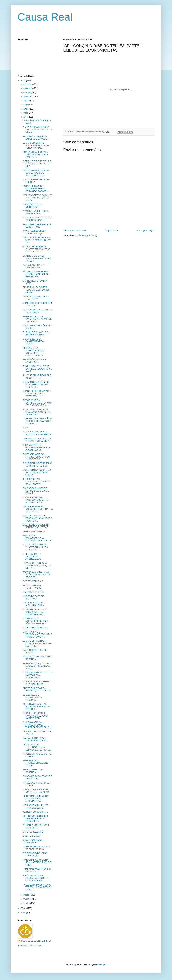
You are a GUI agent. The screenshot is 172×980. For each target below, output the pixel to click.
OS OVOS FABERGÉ (33, 832)
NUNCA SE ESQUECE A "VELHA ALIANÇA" (34, 232)
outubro (27, 92)
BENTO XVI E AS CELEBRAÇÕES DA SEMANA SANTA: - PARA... (37, 747)
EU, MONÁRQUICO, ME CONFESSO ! (34, 361)
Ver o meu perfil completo (29, 946)
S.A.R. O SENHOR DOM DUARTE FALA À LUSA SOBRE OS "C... (35, 547)
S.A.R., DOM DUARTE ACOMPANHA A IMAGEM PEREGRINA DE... (36, 145)
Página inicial (112, 231)
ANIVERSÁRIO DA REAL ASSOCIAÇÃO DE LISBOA (37, 690)
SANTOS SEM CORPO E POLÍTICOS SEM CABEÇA (37, 433)
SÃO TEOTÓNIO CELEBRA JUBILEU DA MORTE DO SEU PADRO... (36, 274)
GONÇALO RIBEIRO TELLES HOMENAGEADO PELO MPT (37, 164)
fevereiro (28, 899)
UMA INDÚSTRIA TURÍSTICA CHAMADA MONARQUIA (37, 440)
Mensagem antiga (145, 231)
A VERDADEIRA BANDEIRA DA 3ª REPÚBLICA (36, 683)
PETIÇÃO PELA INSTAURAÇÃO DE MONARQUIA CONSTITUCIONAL (33, 352)
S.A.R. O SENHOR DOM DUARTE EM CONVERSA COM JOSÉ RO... (36, 249)
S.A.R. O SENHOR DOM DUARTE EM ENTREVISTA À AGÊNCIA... (37, 643)
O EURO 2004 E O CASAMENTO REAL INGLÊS (34, 341)
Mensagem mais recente (76, 231)
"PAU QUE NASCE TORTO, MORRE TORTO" (36, 212)
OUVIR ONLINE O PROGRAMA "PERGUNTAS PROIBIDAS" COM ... (37, 634)
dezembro (28, 84)
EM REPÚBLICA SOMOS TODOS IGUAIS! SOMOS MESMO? (36, 290)
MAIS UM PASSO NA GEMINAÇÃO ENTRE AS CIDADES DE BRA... (36, 878)
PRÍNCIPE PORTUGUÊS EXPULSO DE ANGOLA (35, 138)
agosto (27, 101)
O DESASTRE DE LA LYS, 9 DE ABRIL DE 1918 (36, 848)
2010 (24, 908)
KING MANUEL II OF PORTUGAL (33, 771)
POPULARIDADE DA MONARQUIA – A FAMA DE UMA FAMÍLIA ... (37, 319)
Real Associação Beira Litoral (36, 941)
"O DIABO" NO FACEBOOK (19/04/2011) (36, 826)
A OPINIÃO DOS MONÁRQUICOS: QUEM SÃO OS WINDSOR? (36, 621)
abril (26, 117)
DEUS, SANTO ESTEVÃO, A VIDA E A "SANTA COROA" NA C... (37, 240)
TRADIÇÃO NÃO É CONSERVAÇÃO (32, 587)
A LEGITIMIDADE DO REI (35, 628)
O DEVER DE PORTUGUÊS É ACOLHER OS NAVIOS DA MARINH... (37, 421)
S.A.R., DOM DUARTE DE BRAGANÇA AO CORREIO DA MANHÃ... (37, 412)
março (27, 895)
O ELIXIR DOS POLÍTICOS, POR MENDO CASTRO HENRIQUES (36, 385)
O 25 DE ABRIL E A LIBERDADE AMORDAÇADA (32, 557)
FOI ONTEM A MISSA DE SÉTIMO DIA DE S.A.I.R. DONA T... (36, 491)
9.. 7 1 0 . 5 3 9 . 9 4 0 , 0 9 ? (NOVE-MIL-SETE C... (36, 333)
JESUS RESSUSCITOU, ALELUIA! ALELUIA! (34, 604)
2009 (24, 913)
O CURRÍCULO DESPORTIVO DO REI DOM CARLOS (37, 465)
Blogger (102, 964)
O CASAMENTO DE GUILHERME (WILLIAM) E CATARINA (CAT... (37, 448)
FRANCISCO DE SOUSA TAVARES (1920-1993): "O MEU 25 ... (37, 566)
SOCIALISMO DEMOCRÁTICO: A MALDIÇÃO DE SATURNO (37, 538)
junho (26, 109)
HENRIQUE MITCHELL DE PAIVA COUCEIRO (36, 806)
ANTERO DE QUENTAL (34, 532)
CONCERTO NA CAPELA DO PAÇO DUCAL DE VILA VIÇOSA (37, 473)
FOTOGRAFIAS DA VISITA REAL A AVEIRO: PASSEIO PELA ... (37, 862)
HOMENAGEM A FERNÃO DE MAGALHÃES (37, 870)
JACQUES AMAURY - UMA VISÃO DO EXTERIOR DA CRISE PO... (37, 575)
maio (26, 113)
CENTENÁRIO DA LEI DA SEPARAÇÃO (35, 854)
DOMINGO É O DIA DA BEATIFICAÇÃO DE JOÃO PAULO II (37, 258)
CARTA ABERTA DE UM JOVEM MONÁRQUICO (35, 739)
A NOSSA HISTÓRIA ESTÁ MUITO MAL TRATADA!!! (36, 791)
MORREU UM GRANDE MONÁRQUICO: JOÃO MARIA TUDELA (35, 716)
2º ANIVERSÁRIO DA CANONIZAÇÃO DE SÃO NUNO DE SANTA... (36, 500)
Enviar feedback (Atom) (86, 235)
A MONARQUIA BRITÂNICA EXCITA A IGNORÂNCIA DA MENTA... (37, 130)
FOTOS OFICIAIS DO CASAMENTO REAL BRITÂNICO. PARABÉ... (36, 189)
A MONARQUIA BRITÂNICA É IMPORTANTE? (37, 377)
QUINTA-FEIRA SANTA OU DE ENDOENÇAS (37, 778)
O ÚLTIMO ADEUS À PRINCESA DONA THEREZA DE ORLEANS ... (37, 725)
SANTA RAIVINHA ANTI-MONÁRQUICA (34, 266)
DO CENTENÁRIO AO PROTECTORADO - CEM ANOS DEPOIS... (36, 457)
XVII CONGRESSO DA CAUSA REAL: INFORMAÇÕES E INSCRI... (37, 198)
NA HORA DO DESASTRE (35, 812)
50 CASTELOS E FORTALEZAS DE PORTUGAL (33, 697)
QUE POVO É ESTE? (33, 592)
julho (26, 105)
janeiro (27, 903)
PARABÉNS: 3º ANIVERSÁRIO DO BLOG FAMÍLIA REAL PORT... (37, 666)
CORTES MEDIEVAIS (33, 581)
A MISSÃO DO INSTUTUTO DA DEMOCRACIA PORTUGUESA (38, 675)
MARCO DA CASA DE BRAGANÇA (33, 597)
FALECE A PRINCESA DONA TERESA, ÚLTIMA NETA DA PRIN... (37, 887)
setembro (28, 96)
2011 (24, 81)
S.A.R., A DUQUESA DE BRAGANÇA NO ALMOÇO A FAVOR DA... (38, 518)
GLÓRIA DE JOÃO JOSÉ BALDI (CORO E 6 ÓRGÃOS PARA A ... (35, 612)
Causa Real (45, 17)
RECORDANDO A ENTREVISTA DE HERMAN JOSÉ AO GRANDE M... (37, 403)
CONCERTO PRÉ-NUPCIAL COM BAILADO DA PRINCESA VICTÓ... (36, 173)
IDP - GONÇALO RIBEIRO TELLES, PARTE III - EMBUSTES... (35, 819)
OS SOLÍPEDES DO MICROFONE (32, 206)
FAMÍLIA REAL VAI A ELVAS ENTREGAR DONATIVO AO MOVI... (37, 369)
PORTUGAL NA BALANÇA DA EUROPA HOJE (37, 226)
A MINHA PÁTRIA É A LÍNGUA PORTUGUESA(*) (37, 219)
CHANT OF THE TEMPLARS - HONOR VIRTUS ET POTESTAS (37, 394)
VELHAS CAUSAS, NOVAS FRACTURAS (36, 298)
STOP (26, 428)
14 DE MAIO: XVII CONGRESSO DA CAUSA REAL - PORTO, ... (37, 482)
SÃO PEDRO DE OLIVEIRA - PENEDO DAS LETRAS (37, 526)
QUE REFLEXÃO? (32, 836)
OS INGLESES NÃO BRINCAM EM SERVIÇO (38, 311)
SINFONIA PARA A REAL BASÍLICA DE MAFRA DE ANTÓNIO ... (36, 707)
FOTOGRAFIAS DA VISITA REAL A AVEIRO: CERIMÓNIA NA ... (36, 799)
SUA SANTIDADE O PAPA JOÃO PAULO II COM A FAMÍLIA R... (35, 155)
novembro (28, 88)
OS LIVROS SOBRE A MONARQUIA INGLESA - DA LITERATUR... (38, 509)
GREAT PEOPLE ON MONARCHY (33, 841)
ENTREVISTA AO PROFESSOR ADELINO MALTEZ (36, 763)
